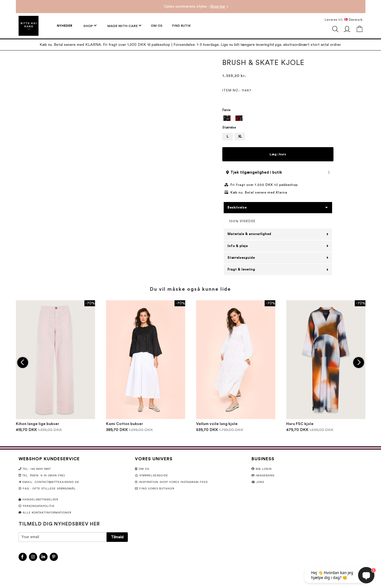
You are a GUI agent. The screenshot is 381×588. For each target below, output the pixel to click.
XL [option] (240, 136)
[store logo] (29, 26)
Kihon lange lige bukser (38, 424)
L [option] (228, 136)
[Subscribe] (117, 537)
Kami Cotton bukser (125, 424)
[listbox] (278, 119)
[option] (227, 118)
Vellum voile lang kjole (217, 424)
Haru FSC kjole (300, 424)
